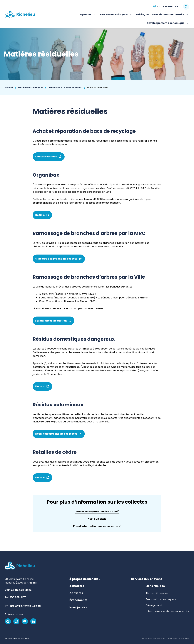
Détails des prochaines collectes (59, 435)
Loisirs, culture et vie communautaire (163, 15)
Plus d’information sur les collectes (97, 526)
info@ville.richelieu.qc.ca (25, 606)
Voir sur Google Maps (18, 590)
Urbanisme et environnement (65, 88)
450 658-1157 (18, 597)
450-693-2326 (97, 519)
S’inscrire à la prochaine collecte (59, 260)
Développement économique (168, 23)
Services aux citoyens (116, 15)
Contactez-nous (49, 158)
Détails (42, 216)
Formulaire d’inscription (53, 322)
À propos (88, 15)
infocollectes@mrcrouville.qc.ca (97, 512)
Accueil (9, 88)
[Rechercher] (186, 7)
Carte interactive (167, 6)
